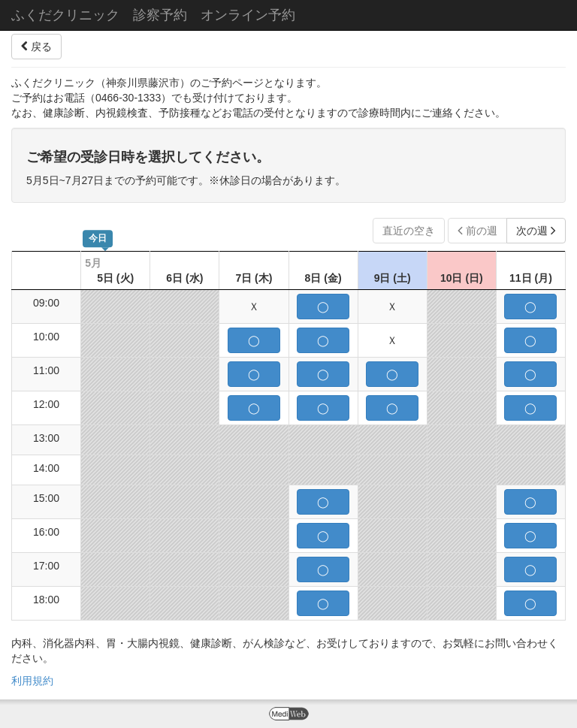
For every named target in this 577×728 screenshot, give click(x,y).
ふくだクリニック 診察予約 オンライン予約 (153, 15)
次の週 (536, 231)
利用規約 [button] (32, 681)
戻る (36, 47)
